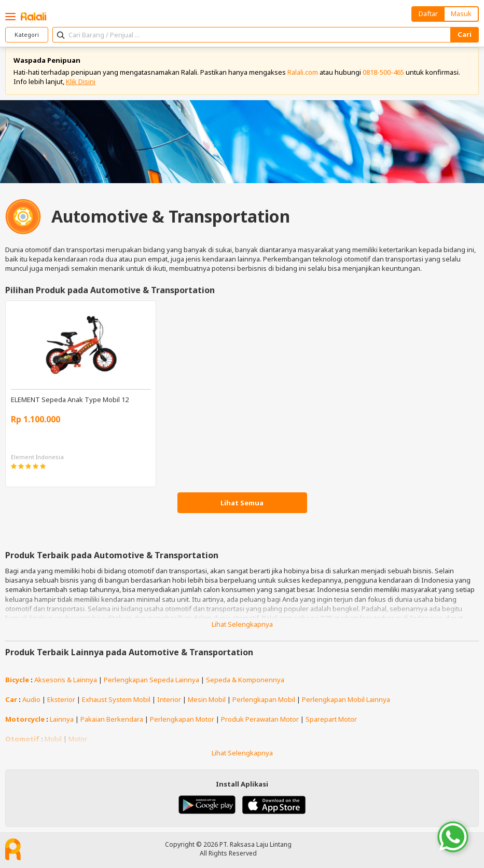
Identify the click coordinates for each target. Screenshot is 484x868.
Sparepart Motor (331, 719)
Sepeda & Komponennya (245, 680)
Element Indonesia (37, 457)
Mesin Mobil (207, 699)
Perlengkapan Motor (182, 719)
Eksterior (61, 699)
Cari (465, 34)
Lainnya (62, 719)
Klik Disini (81, 81)
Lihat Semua (242, 503)
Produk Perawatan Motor (260, 719)
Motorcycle (25, 719)
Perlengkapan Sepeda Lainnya (151, 680)
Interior (169, 699)
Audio (31, 699)
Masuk (461, 13)
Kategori (27, 35)
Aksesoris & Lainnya (66, 680)
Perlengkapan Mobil (264, 699)
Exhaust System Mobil (116, 699)
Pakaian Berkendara (112, 719)
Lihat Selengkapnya (242, 624)
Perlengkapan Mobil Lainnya (346, 699)
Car (11, 699)
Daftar (428, 13)
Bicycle (17, 680)
